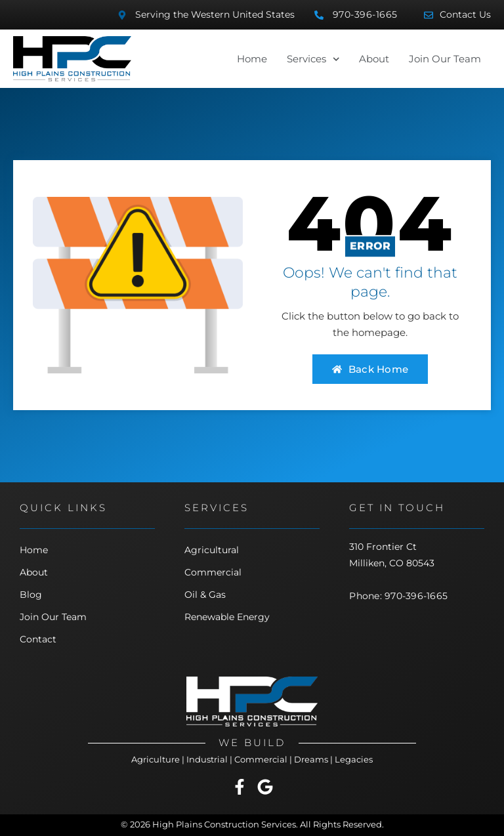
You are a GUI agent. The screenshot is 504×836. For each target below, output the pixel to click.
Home (252, 59)
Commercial (213, 572)
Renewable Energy (227, 617)
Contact (38, 639)
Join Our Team (445, 59)
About (374, 59)
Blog (31, 595)
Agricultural (212, 550)
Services (313, 59)
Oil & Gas (205, 595)
